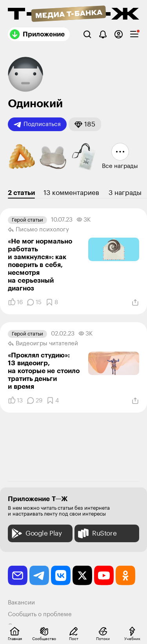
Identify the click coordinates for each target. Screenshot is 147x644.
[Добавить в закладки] (52, 302)
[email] (18, 575)
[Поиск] (87, 34)
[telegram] (39, 575)
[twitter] (82, 575)
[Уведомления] (103, 34)
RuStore (96, 533)
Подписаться (37, 124)
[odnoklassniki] (125, 575)
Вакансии (21, 603)
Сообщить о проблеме (40, 614)
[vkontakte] (61, 575)
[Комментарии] (34, 302)
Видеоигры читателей (43, 344)
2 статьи (21, 193)
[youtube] (104, 575)
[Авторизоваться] (119, 34)
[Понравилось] (15, 302)
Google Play (36, 533)
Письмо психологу (38, 230)
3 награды (125, 193)
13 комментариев (71, 193)
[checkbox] (134, 34)
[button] (85, 124)
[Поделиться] (135, 303)
